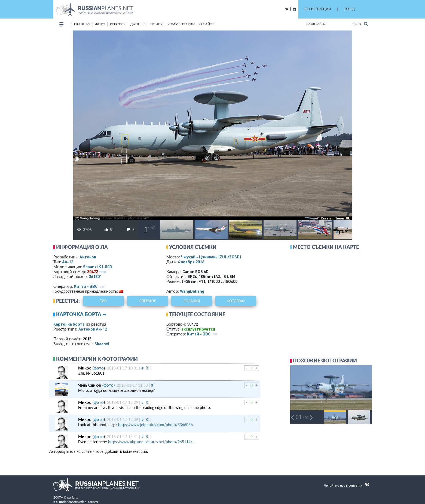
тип (102, 271)
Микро (85, 368)
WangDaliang (192, 291)
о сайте (207, 24)
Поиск (360, 24)
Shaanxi (102, 344)
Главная (82, 24)
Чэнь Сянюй (90, 385)
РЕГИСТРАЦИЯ (318, 9)
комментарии (181, 24)
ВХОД (350, 9)
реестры (118, 24)
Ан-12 (68, 262)
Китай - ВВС (86, 286)
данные (138, 24)
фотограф (236, 301)
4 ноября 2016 (191, 262)
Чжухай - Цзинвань (211, 257)
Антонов (88, 257)
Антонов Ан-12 (93, 329)
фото (100, 24)
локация (192, 301)
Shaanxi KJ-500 (97, 267)
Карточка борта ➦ (81, 314)
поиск (157, 24)
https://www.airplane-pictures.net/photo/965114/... (151, 442)
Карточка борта (69, 324)
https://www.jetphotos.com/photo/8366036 (155, 425)
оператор (147, 301)
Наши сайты (316, 24)
